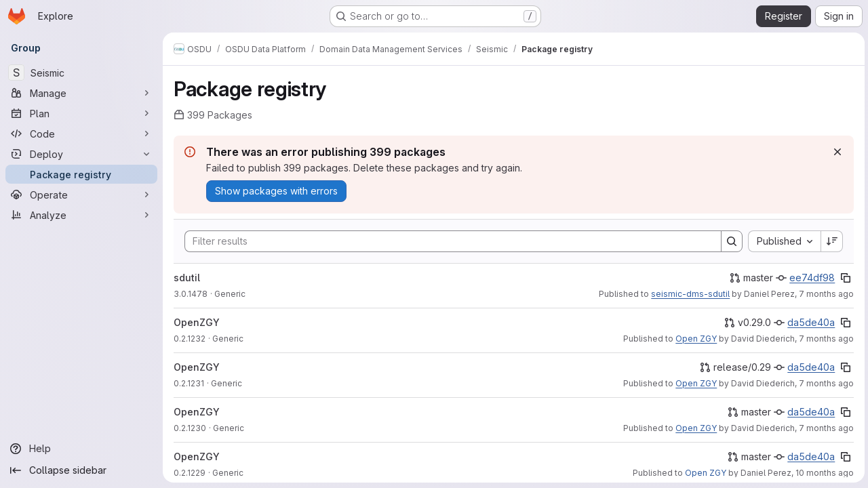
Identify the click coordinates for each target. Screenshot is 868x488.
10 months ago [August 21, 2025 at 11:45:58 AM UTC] (823, 473)
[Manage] (81, 93)
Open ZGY (694, 339)
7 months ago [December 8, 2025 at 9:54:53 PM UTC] (824, 383)
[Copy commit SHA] (844, 278)
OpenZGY (197, 322)
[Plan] (81, 113)
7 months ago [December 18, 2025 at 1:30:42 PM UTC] (824, 294)
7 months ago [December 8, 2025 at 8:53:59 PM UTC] (824, 428)
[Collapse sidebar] (81, 470)
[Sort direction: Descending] (830, 241)
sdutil (187, 278)
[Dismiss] (835, 152)
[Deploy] (81, 154)
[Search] (445, 241)
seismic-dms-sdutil (688, 294)
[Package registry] (81, 174)
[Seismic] (81, 73)
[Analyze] (81, 215)
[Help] (81, 449)
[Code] (81, 134)
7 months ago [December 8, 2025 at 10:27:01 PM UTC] (824, 339)
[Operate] (81, 195)
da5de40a (809, 322)
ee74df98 (810, 278)
